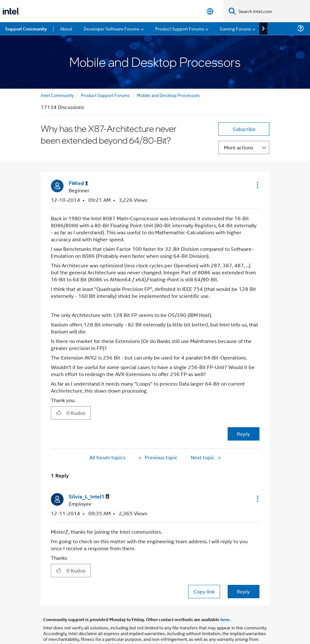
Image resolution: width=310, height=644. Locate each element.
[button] (257, 163)
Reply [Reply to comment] (243, 569)
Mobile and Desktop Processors (168, 73)
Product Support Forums (105, 73)
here (225, 597)
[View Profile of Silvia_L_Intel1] (89, 474)
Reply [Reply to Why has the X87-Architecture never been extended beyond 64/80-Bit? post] (243, 411)
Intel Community (57, 73)
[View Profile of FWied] (78, 161)
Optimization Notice (201, 630)
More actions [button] (238, 125)
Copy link (204, 569)
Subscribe (244, 107)
